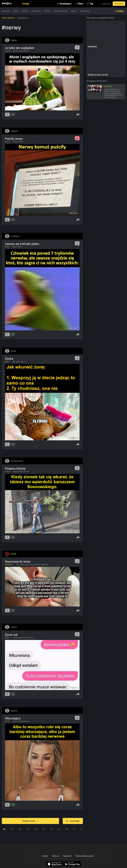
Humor (16, 11)
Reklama (56, 856)
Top (91, 4)
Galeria (25, 11)
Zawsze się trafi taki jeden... (23, 244)
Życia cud (11, 635)
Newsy (74, 11)
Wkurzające (13, 718)
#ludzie (15, 247)
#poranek (25, 638)
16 (20, 829)
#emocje (21, 721)
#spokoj (16, 51)
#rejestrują (45, 565)
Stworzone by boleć (18, 562)
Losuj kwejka (73, 821)
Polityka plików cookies (84, 856)
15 (28, 829)
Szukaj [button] (120, 11)
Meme (7, 247)
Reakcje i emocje (61, 11)
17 (12, 829)
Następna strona (30, 821)
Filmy (80, 4)
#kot (14, 362)
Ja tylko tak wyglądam (20, 48)
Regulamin (67, 856)
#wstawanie (17, 638)
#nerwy (21, 51)
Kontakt (45, 856)
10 (67, 829)
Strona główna (8, 18)
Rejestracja (119, 4)
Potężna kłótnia (15, 469)
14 (36, 829)
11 (59, 829)
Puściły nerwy (14, 139)
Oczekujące (66, 4)
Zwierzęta (6, 11)
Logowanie (106, 4)
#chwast (26, 472)
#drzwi (15, 142)
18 (4, 829)
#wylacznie (29, 565)
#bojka (15, 472)
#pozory (27, 51)
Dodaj (26, 4)
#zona (18, 362)
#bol (18, 565)
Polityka (47, 11)
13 (43, 829)
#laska (15, 721)
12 (51, 829)
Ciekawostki (36, 11)
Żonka (9, 359)
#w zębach (37, 565)
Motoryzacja (85, 11)
